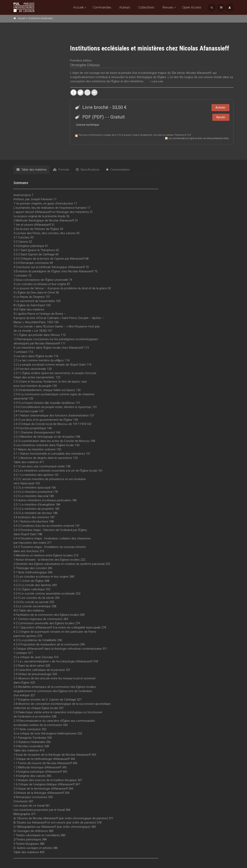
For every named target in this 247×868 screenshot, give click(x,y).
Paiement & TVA (183, 135)
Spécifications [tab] (88, 170)
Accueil (78, 7)
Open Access (192, 7)
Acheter (220, 108)
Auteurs (125, 7)
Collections (146, 7)
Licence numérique (88, 125)
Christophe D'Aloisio (85, 65)
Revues (168, 7)
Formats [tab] (61, 170)
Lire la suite (156, 82)
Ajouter (221, 117)
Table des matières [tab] (32, 170)
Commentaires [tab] (118, 170)
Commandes (102, 7)
